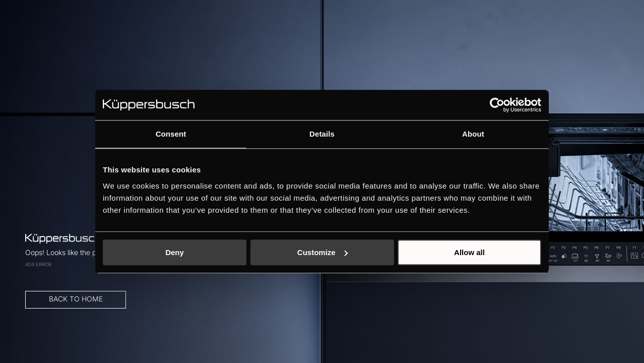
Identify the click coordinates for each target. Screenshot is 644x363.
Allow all (469, 252)
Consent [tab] (171, 134)
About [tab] (473, 134)
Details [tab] (322, 134)
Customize (323, 252)
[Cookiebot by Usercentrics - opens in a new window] (497, 105)
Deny (175, 252)
